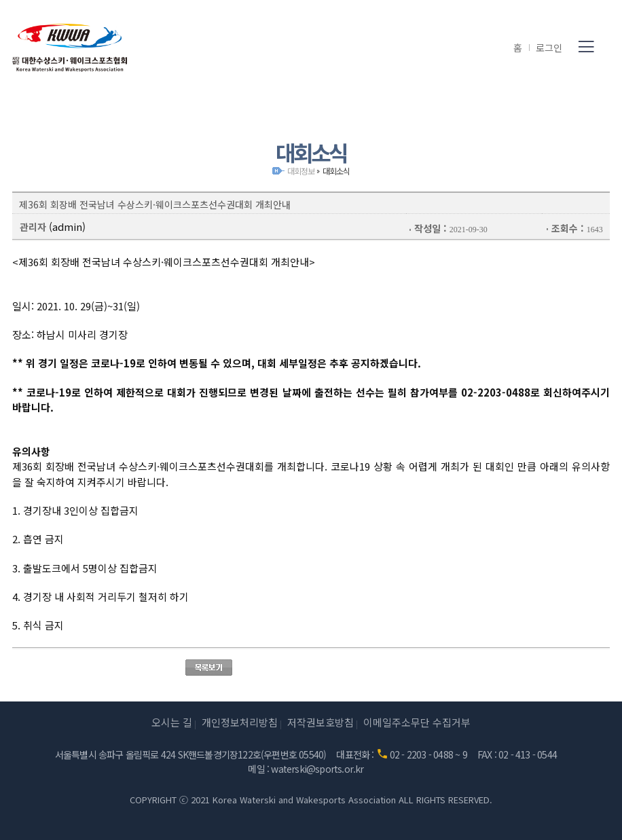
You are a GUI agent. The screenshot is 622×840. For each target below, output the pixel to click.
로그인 (549, 48)
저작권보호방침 (321, 722)
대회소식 (336, 171)
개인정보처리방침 (240, 722)
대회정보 (300, 171)
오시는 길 (172, 722)
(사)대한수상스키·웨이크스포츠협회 (70, 48)
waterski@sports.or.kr (317, 769)
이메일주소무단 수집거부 (417, 722)
